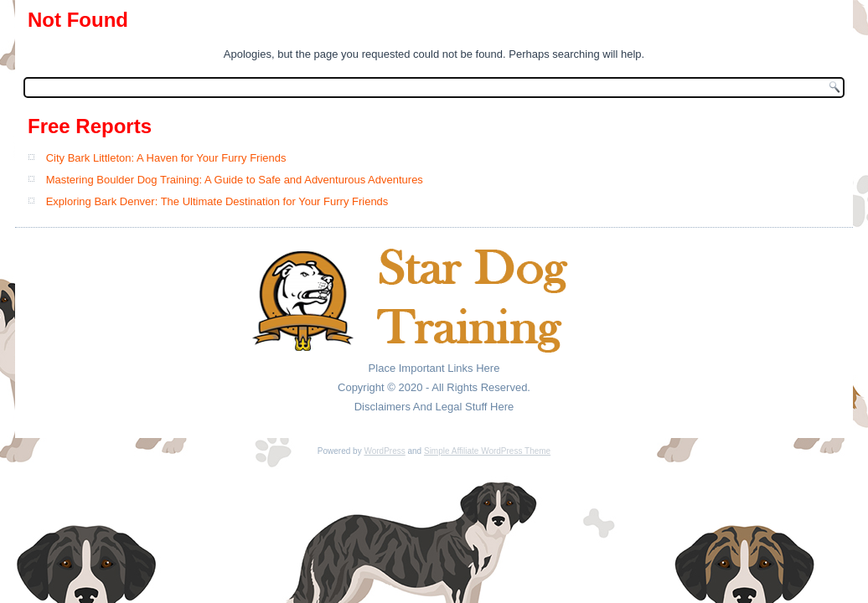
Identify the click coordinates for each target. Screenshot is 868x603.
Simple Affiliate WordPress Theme (487, 451)
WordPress (384, 451)
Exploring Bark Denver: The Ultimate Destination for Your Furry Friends (217, 201)
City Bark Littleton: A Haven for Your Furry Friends (166, 158)
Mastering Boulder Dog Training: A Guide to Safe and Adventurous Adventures (235, 180)
